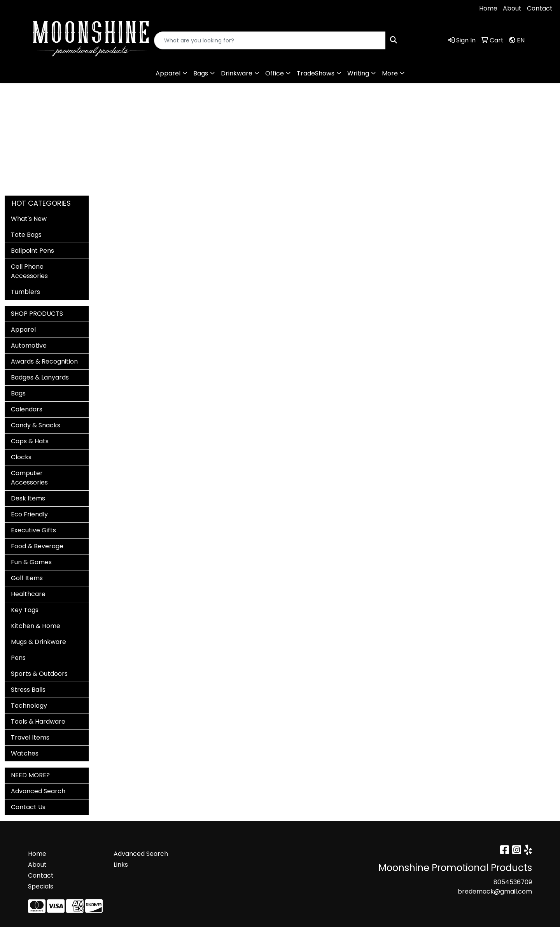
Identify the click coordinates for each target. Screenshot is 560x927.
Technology (29, 706)
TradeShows (316, 73)
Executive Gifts (33, 530)
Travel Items (30, 737)
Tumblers (25, 292)
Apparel (168, 73)
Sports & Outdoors (39, 674)
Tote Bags (26, 235)
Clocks (21, 457)
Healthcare (28, 594)
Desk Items (28, 498)
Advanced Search (38, 791)
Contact (540, 8)
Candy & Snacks (36, 425)
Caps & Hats (30, 441)
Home (488, 8)
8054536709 (29, 8)
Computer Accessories (29, 478)
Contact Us (28, 807)
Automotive (29, 345)
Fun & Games (31, 562)
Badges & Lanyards (40, 377)
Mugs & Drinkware (38, 642)
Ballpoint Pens (32, 251)
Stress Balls (28, 690)
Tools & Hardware (38, 721)
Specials (41, 886)
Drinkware (237, 73)
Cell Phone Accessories (29, 271)
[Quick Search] (270, 40)
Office (275, 73)
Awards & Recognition (44, 361)
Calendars (27, 409)
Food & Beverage (37, 546)
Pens (18, 658)
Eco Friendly (29, 514)
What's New (29, 219)
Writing (358, 73)
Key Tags (25, 610)
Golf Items (27, 578)
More (390, 73)
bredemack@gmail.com (99, 8)
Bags (201, 73)
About (512, 8)
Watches (25, 753)
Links (121, 865)
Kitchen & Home (36, 626)
